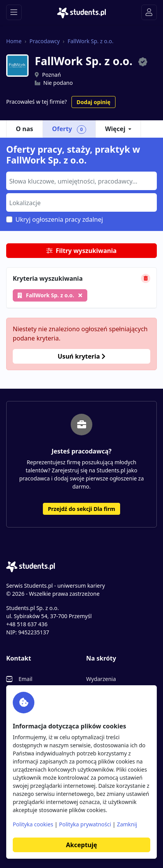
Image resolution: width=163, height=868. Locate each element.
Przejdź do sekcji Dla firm (81, 509)
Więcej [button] (115, 129)
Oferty (69, 129)
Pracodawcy (44, 41)
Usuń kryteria (81, 356)
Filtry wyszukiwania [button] (81, 251)
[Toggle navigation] (14, 12)
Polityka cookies (33, 824)
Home (14, 41)
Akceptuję (81, 845)
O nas (25, 129)
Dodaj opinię (93, 102)
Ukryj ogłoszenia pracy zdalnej (59, 219)
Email (25, 679)
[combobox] (81, 181)
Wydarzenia (101, 679)
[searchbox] (81, 180)
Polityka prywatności (85, 824)
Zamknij (127, 824)
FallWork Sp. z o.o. (91, 41)
